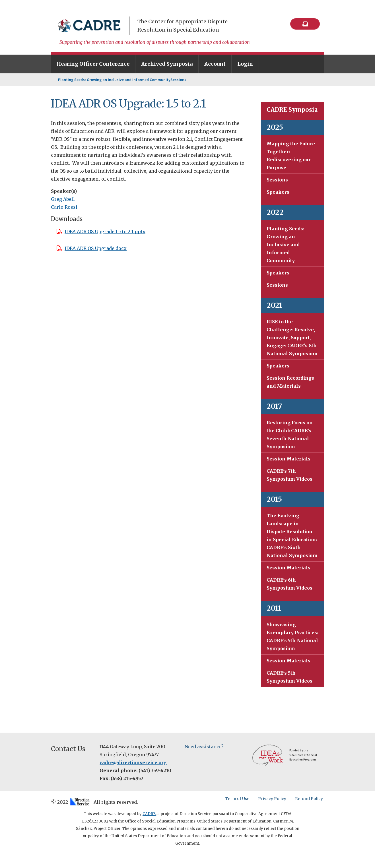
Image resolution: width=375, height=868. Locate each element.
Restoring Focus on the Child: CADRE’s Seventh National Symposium (290, 435)
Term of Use (238, 799)
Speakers (278, 192)
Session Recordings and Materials (290, 382)
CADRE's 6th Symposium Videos (290, 584)
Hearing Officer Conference (93, 64)
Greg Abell (63, 199)
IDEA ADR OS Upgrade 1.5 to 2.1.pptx (105, 232)
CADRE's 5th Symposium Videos (290, 677)
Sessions (178, 80)
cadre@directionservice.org (133, 762)
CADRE (149, 814)
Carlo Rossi (64, 207)
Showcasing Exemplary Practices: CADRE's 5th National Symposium (292, 636)
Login (245, 64)
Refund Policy (310, 799)
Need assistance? (204, 747)
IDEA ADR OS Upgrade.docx (96, 248)
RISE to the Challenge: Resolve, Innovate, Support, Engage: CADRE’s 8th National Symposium (292, 338)
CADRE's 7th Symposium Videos (290, 475)
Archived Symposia (167, 64)
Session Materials (289, 459)
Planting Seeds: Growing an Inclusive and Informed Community (114, 80)
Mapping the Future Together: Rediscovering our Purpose (291, 156)
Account (215, 64)
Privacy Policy (273, 799)
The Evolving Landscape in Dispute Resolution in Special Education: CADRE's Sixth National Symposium (292, 536)
